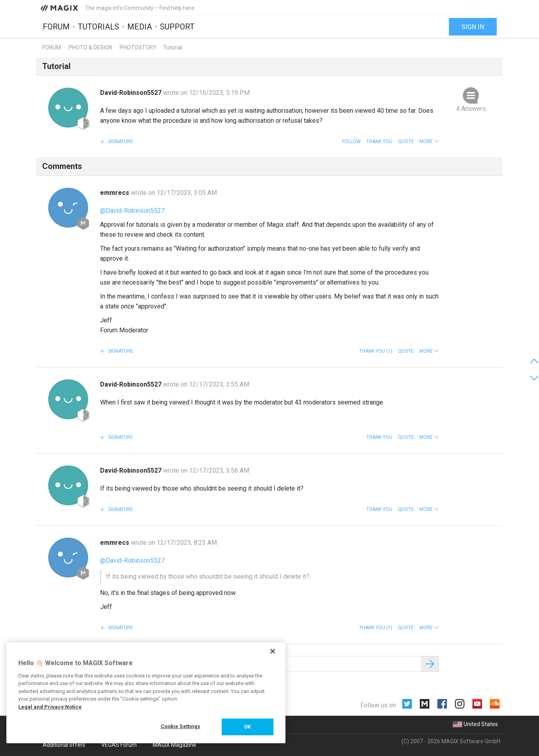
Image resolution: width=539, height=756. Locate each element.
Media (140, 27)
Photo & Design (90, 47)
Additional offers (64, 745)
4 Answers (471, 109)
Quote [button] (406, 141)
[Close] (273, 651)
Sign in (473, 27)
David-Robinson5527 (132, 93)
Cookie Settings (181, 726)
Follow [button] (351, 141)
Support (177, 27)
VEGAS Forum (119, 745)
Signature (120, 141)
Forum (56, 27)
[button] (429, 141)
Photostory (138, 47)
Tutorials (98, 27)
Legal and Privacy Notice (50, 707)
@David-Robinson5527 (132, 211)
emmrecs (115, 193)
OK (247, 727)
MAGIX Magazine (174, 745)
